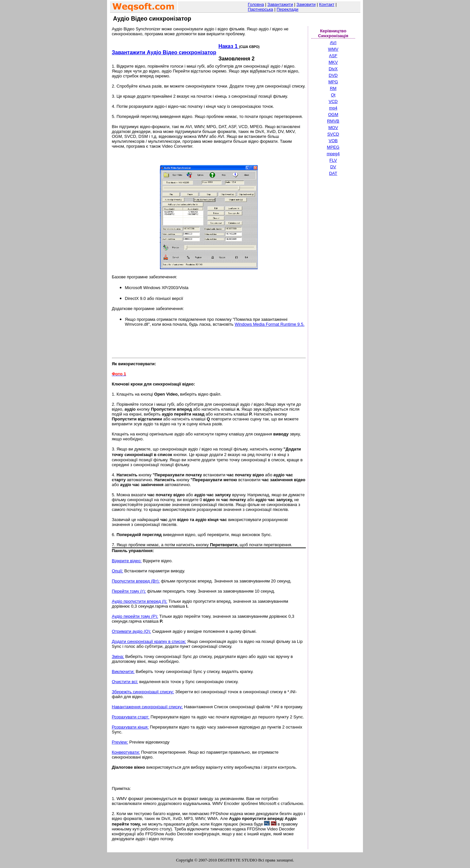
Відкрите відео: (127, 561)
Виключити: (123, 671)
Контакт (327, 4)
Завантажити (280, 4)
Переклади (287, 9)
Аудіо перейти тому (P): (135, 616)
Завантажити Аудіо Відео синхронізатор (164, 52)
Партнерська (260, 9)
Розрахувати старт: (131, 717)
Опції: (118, 571)
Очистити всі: (125, 682)
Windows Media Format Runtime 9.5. (270, 324)
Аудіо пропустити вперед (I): (140, 601)
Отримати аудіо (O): (132, 631)
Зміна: (118, 656)
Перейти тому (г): (129, 591)
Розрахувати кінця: (130, 727)
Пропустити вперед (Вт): (136, 581)
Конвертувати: (126, 752)
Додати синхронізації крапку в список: (149, 641)
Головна (256, 4)
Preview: (120, 742)
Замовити (306, 4)
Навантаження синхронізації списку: (148, 707)
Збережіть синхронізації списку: (143, 692)
